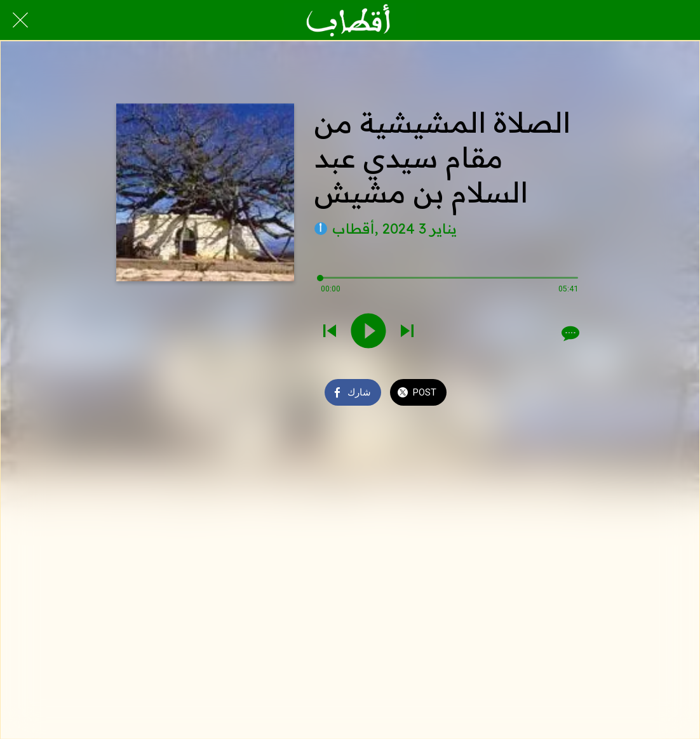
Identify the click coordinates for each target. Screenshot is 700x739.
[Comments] (569, 333)
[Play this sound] (368, 332)
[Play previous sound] (330, 332)
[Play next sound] (407, 332)
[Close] (20, 20)
